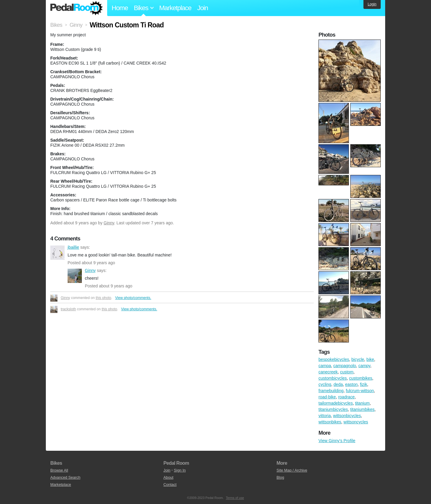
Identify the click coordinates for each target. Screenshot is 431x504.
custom (347, 372)
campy (364, 366)
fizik (363, 384)
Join (203, 8)
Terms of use (235, 498)
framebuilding (331, 391)
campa (325, 366)
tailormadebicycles (336, 403)
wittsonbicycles (347, 416)
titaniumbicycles (333, 409)
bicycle (358, 359)
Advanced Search (65, 477)
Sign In (180, 470)
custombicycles (333, 378)
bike (370, 359)
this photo (103, 298)
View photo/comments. (133, 298)
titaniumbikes (363, 409)
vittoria (325, 416)
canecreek (328, 372)
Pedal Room (76, 8)
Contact (170, 485)
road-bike (327, 397)
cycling (325, 384)
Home (120, 8)
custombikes (361, 378)
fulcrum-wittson (360, 391)
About (168, 477)
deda (338, 384)
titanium (362, 403)
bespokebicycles (334, 359)
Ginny (109, 223)
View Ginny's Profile (337, 441)
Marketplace (175, 8)
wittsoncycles (356, 422)
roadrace (346, 397)
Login (372, 4)
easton (352, 384)
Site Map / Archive (292, 470)
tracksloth (68, 309)
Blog (280, 477)
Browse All (59, 470)
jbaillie (57, 253)
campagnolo (345, 366)
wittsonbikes (330, 422)
